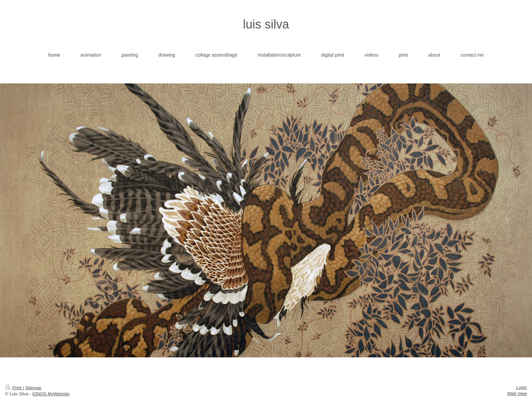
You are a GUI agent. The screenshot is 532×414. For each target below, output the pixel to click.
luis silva (266, 24)
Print (14, 388)
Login (521, 387)
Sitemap (33, 388)
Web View (517, 393)
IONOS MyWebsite (51, 394)
